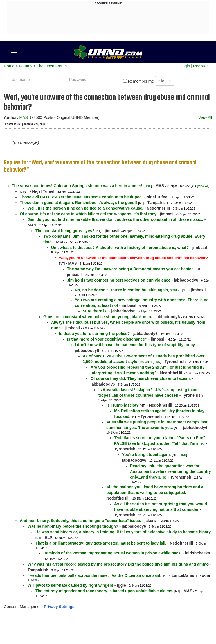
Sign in (165, 81)
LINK (148, 186)
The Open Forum (52, 66)
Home (9, 66)
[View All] (203, 186)
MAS (23, 117)
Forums (25, 66)
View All (205, 117)
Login (185, 66)
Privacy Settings (59, 607)
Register (201, 66)
